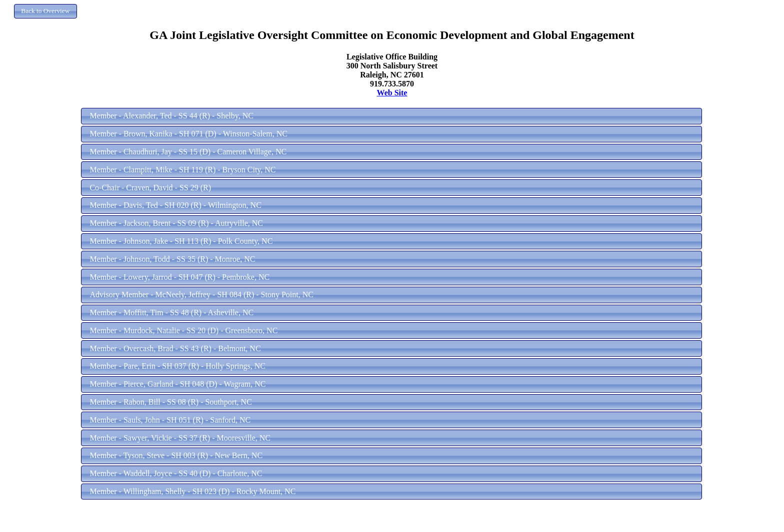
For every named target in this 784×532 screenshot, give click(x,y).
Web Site (392, 93)
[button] (45, 11)
